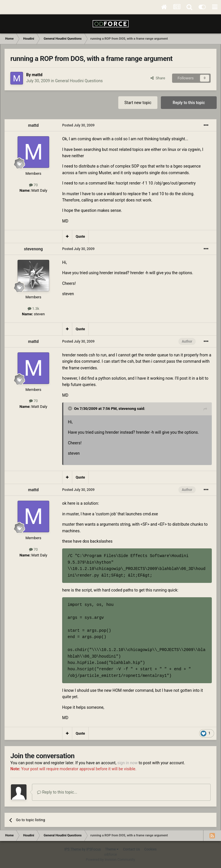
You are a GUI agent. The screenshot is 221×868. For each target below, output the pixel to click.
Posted (78, 125)
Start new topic (138, 103)
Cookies (150, 849)
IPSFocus (94, 849)
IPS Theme (73, 849)
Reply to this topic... (57, 792)
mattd (37, 75)
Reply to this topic (189, 103)
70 (34, 185)
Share (158, 78)
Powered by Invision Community (111, 860)
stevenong (33, 249)
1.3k (34, 309)
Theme (112, 849)
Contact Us (131, 849)
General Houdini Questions (79, 81)
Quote (80, 237)
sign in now (128, 763)
